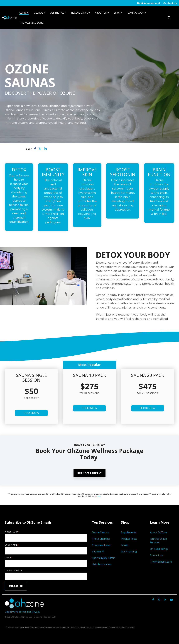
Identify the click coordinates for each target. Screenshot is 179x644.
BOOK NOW (31, 413)
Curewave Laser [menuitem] (102, 545)
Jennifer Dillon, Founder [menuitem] (159, 541)
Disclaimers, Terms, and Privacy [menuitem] (22, 612)
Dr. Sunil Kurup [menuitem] (159, 549)
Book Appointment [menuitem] (149, 3)
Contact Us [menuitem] (170, 3)
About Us (102, 13)
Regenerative (81, 13)
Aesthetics (58, 13)
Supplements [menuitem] (129, 532)
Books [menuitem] (125, 545)
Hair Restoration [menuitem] (102, 564)
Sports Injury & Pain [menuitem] (104, 558)
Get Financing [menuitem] (129, 552)
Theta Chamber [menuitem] (101, 539)
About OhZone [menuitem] (159, 532)
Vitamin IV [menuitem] (98, 552)
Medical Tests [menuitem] (129, 539)
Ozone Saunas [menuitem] (100, 532)
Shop (118, 13)
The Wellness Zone (31, 23)
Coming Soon (137, 13)
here (99, 496)
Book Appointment (89, 473)
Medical (39, 13)
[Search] (169, 18)
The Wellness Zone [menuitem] (161, 562)
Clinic (24, 13)
